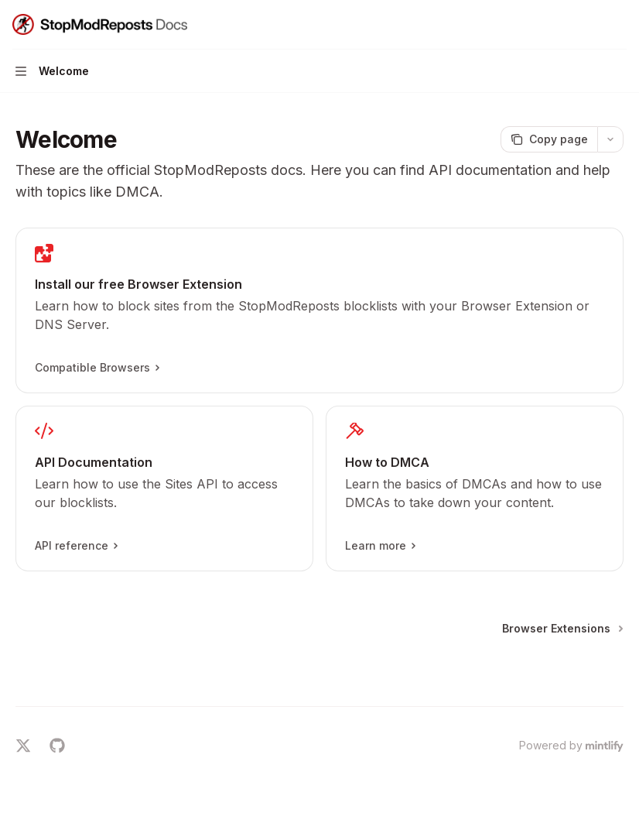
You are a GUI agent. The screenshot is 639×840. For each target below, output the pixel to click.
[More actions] (619, 25)
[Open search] (589, 25)
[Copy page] (549, 139)
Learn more (380, 546)
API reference (76, 546)
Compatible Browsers (97, 368)
